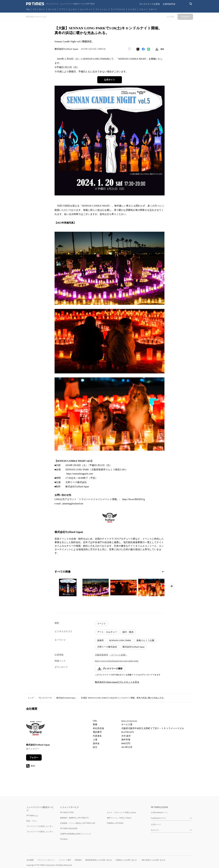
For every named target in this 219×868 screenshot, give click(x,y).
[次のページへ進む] (171, 586)
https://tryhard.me (129, 721)
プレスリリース (45, 698)
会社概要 (30, 860)
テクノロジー (39, 9)
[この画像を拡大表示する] (68, 587)
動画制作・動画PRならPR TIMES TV (74, 818)
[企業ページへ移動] (35, 729)
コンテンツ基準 (65, 860)
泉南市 (100, 640)
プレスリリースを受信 (149, 4)
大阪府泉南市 (102, 655)
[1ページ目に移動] (163, 572)
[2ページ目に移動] (164, 572)
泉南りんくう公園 (145, 640)
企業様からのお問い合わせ (126, 860)
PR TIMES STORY (67, 812)
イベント (102, 624)
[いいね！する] (130, 49)
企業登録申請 (169, 4)
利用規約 (78, 860)
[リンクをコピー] (162, 49)
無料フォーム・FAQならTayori (119, 818)
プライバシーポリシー (46, 860)
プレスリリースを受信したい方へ (40, 826)
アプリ (62, 9)
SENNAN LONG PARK (120, 640)
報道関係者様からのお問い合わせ (99, 860)
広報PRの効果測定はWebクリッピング (76, 834)
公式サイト (109, 80)
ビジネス (132, 9)
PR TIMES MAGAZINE (69, 828)
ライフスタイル (118, 9)
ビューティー (86, 9)
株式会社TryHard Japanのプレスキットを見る (117, 682)
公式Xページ (156, 824)
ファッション (101, 9)
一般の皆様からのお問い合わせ (153, 860)
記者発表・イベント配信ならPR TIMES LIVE (78, 823)
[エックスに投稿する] (138, 49)
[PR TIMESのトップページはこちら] (60, 4)
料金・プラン (32, 821)
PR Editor (64, 839)
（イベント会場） (118, 655)
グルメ (142, 9)
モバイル (52, 9)
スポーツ (153, 9)
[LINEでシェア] (149, 49)
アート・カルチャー (107, 632)
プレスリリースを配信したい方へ (40, 832)
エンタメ (73, 9)
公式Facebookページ (159, 812)
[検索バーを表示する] (191, 4)
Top (28, 9)
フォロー (34, 757)
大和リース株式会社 (107, 647)
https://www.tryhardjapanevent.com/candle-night (117, 661)
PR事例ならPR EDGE (115, 823)
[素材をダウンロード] (157, 49)
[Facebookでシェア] (143, 49)
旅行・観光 (128, 632)
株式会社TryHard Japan (134, 647)
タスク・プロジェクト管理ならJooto (122, 812)
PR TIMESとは (32, 816)
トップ (31, 698)
